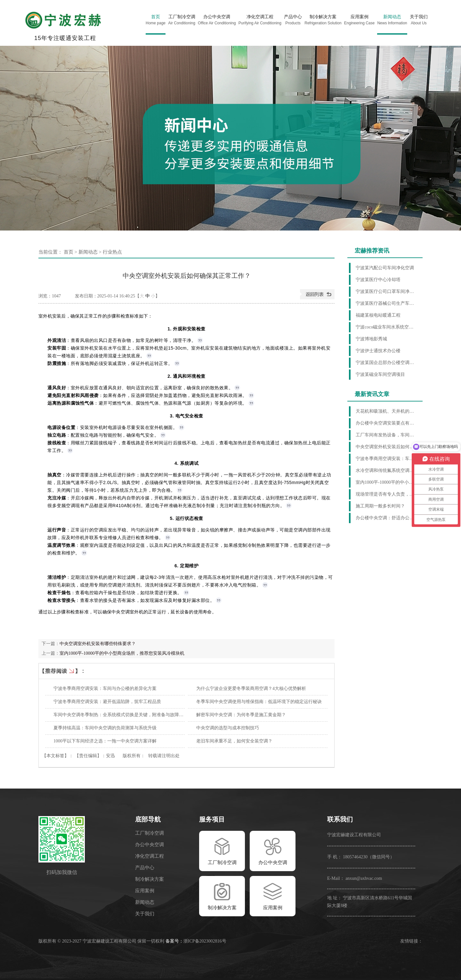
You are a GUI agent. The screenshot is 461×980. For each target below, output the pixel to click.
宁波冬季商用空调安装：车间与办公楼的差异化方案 (105, 688)
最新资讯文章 (372, 394)
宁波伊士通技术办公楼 (378, 351)
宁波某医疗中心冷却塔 (378, 280)
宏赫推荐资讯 (372, 251)
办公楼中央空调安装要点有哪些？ (386, 423)
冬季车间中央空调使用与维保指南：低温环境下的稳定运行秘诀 (259, 702)
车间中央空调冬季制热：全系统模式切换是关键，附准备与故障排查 (121, 715)
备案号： (174, 941)
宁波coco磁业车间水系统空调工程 (386, 327)
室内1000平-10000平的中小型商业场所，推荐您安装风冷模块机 (122, 653)
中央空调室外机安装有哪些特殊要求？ (98, 644)
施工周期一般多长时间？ (380, 506)
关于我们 (145, 914)
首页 (69, 252)
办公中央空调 (150, 845)
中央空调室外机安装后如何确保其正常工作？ (386, 447)
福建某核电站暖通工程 (378, 315)
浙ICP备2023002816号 (205, 941)
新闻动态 (88, 252)
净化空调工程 (150, 856)
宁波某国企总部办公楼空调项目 (386, 363)
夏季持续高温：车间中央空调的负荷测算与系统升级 (105, 728)
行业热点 (112, 252)
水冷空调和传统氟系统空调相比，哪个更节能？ (386, 470)
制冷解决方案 (150, 879)
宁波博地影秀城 (371, 339)
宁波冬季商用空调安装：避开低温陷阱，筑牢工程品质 (107, 702)
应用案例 (145, 891)
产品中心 (145, 868)
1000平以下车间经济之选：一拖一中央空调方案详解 (105, 741)
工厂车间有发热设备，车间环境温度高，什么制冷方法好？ (386, 435)
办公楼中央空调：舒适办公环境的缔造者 (386, 518)
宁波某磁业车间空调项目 (380, 374)
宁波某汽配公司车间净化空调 (385, 268)
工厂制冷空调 (150, 833)
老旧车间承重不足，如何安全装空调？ (234, 741)
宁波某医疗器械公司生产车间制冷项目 (386, 303)
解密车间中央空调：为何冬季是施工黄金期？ (241, 715)
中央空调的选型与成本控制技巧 (228, 728)
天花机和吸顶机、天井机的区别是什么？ (386, 411)
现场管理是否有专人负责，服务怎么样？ (386, 494)
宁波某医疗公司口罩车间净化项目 (386, 292)
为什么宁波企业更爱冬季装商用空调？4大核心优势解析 (251, 688)
